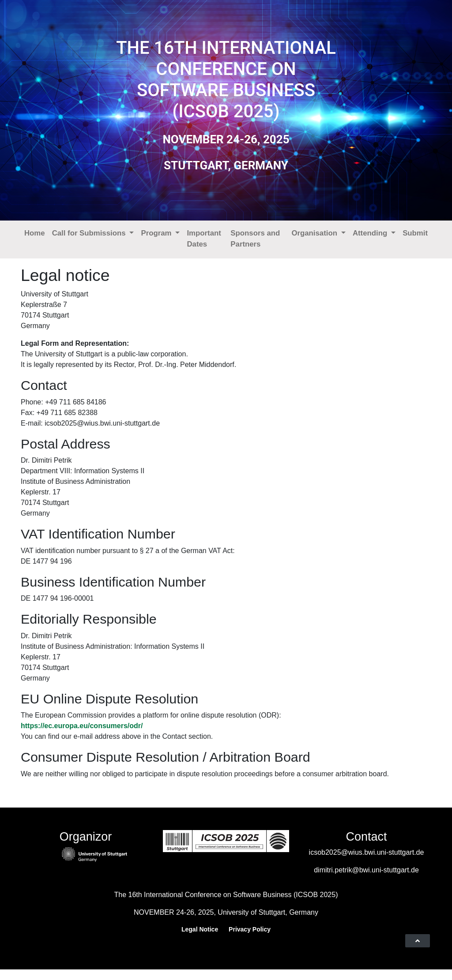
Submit (415, 233)
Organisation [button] (315, 233)
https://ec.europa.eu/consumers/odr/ (82, 726)
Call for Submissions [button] (90, 233)
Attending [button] (371, 233)
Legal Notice (200, 929)
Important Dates (204, 239)
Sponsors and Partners (255, 239)
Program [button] (157, 233)
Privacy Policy (250, 929)
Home (35, 233)
